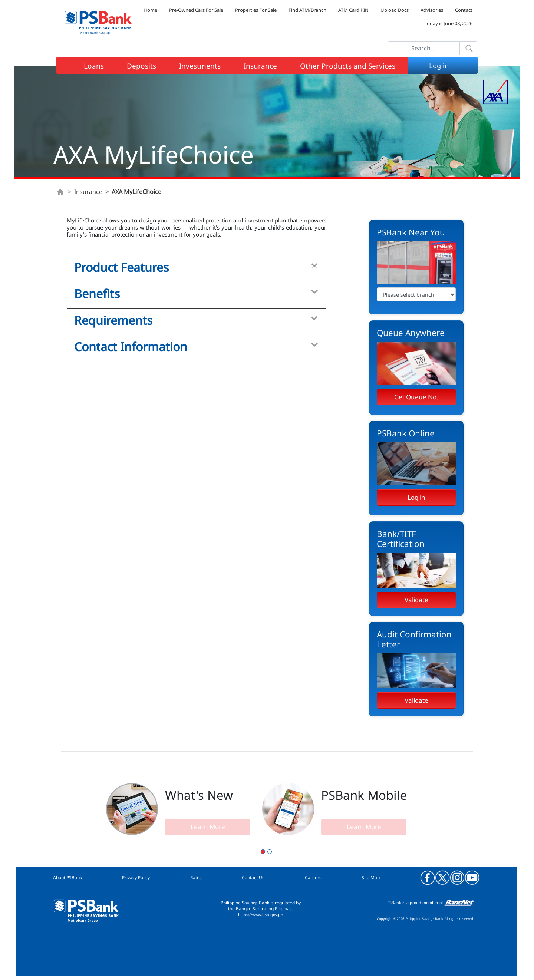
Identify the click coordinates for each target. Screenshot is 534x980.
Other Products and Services (348, 66)
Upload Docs (395, 10)
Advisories (432, 10)
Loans (94, 66)
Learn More (208, 827)
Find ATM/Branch (307, 10)
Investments (200, 66)
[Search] (424, 48)
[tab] (197, 269)
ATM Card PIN (353, 10)
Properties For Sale (256, 10)
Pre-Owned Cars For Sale (196, 10)
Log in (444, 66)
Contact (464, 10)
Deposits (141, 66)
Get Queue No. (416, 397)
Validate (416, 600)
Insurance (260, 66)
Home (150, 10)
